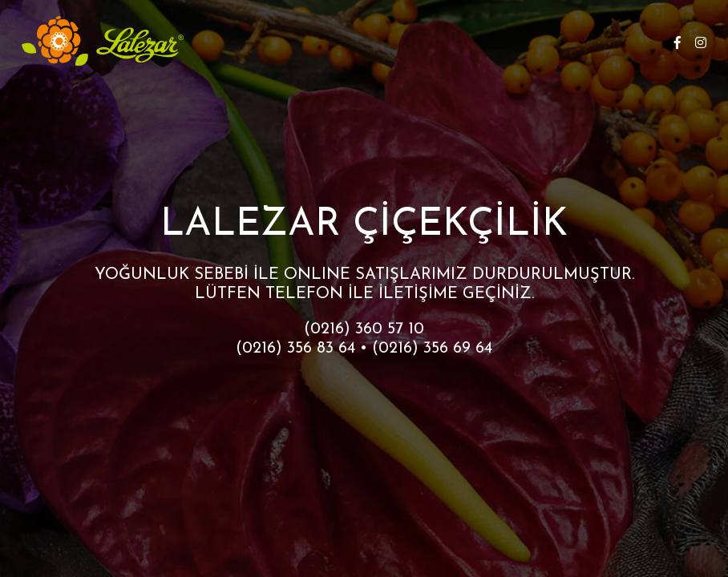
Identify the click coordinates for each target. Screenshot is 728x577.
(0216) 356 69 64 (432, 349)
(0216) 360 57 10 (364, 329)
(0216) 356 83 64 (295, 349)
